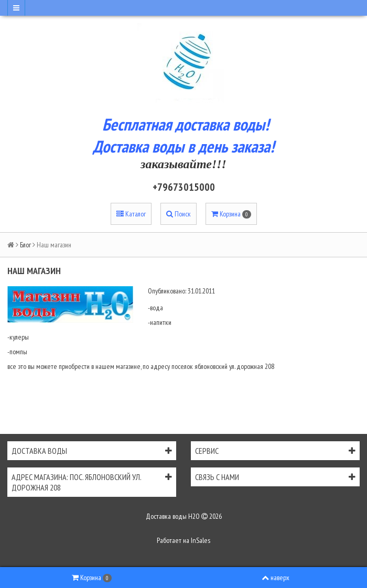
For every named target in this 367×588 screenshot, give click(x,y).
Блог (25, 245)
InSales (201, 540)
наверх (276, 578)
